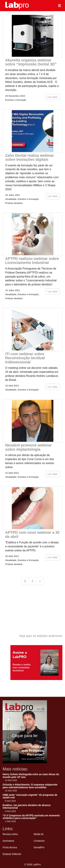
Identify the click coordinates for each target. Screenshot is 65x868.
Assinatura (8, 841)
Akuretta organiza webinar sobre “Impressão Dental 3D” (31, 62)
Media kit (39, 834)
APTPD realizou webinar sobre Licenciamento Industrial (32, 261)
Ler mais (53, 97)
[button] (59, 6)
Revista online (10, 834)
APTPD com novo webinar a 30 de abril (32, 535)
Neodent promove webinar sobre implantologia (28, 447)
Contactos (39, 841)
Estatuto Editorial (12, 854)
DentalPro (39, 847)
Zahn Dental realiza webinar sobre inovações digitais (30, 158)
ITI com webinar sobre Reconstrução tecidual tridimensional (25, 358)
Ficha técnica (10, 847)
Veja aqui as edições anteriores (41, 636)
